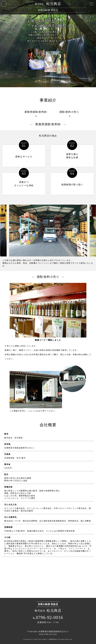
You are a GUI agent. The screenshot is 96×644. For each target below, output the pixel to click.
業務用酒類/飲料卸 (36, 112)
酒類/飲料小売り (69, 112)
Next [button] (75, 230)
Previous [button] (21, 230)
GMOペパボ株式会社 (50, 639)
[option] (48, 231)
